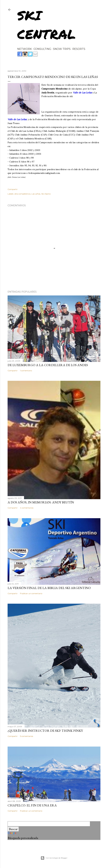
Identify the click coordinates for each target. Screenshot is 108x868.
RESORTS (79, 49)
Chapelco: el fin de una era (32, 805)
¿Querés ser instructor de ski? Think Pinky (45, 731)
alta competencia (22, 194)
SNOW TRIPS (62, 49)
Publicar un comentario (31, 593)
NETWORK (25, 49)
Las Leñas (36, 194)
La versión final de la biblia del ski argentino (49, 588)
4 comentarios (27, 508)
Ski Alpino (46, 194)
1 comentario (26, 371)
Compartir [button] (13, 189)
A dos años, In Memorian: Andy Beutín (41, 502)
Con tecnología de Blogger (54, 858)
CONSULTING (42, 49)
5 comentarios (27, 736)
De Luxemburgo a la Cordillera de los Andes (48, 365)
